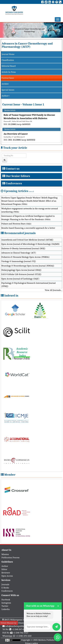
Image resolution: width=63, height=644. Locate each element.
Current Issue (8, 78)
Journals (5, 584)
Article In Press (9, 72)
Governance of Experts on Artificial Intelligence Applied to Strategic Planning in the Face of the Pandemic (28, 218)
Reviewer (6, 573)
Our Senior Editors (18, 176)
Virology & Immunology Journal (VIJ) (19, 261)
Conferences (14, 183)
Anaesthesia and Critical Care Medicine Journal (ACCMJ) (27, 240)
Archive (5, 84)
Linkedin (6, 609)
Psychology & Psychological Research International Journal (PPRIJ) (28, 285)
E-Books (5, 588)
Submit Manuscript (9, 623)
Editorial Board (9, 66)
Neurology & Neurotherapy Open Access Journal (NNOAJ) (28, 266)
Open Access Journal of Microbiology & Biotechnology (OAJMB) (31, 244)
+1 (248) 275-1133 (23, 636)
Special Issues (8, 90)
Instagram (6, 603)
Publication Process (10, 558)
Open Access (7, 576)
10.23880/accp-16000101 (19, 124)
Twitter (5, 606)
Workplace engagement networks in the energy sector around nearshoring (30, 210)
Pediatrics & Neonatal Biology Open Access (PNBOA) (25, 257)
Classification (8, 60)
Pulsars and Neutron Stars (16, 224)
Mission (5, 554)
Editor (4, 569)
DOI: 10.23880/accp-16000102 (22, 140)
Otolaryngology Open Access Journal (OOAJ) (21, 270)
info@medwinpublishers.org (18, 626)
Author (6, 96)
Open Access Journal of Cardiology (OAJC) (20, 279)
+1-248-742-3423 (21, 633)
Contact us (13, 169)
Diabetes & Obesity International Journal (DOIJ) (23, 248)
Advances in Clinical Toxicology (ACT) (19, 253)
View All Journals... (53, 290)
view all (31, 191)
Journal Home (8, 54)
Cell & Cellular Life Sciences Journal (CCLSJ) (21, 274)
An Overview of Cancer (16, 134)
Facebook (6, 600)
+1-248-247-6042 (20, 629)
